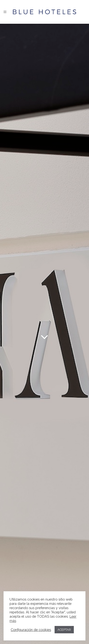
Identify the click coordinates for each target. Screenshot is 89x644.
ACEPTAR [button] (64, 630)
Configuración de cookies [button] (31, 630)
